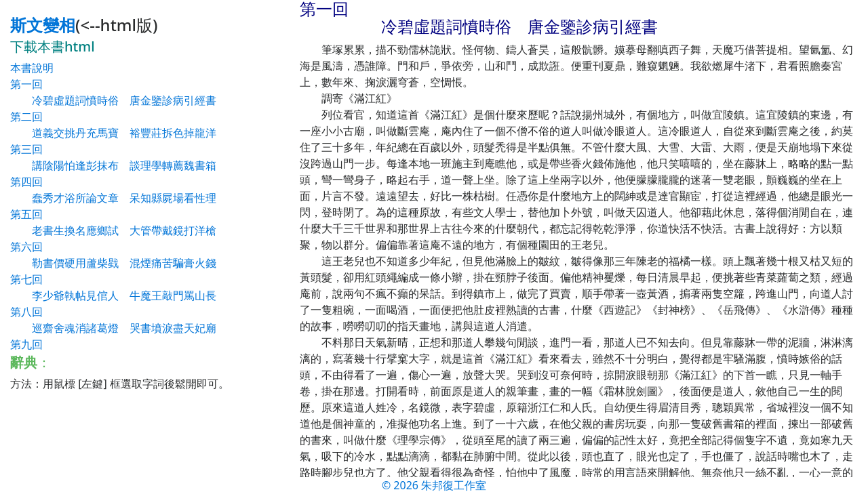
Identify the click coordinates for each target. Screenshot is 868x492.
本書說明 (32, 68)
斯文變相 (43, 25)
